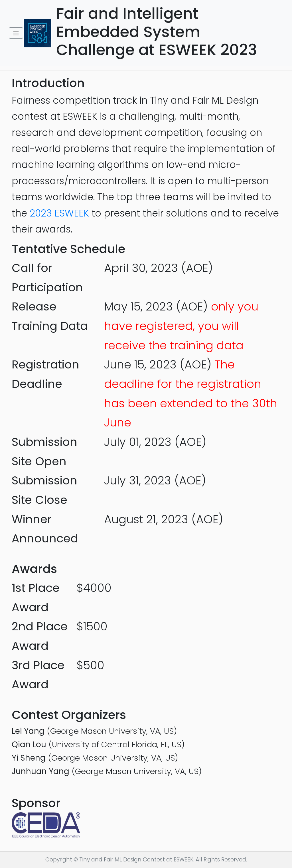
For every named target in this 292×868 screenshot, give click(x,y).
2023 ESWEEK (59, 213)
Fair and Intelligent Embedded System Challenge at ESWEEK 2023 (170, 32)
